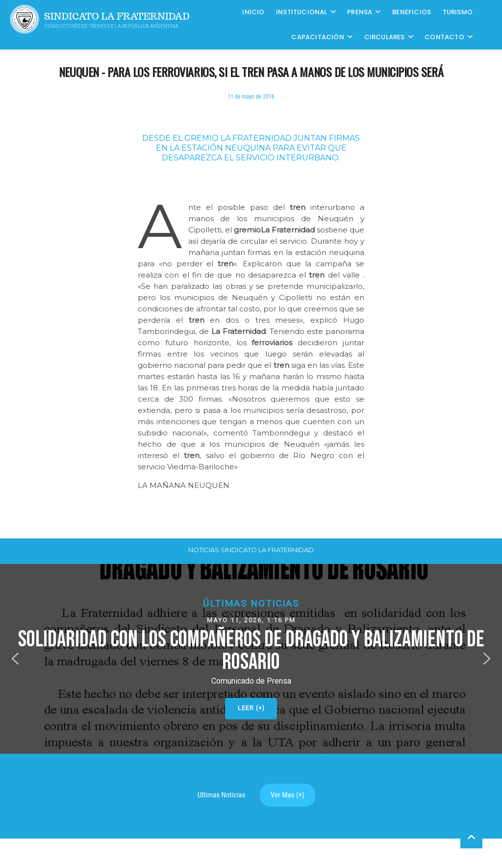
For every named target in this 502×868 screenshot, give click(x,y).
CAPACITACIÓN (317, 37)
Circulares (385, 37)
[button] (251, 659)
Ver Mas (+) (288, 795)
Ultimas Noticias (222, 795)
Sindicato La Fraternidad (117, 16)
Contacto (444, 37)
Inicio (253, 12)
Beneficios (412, 12)
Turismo (458, 12)
